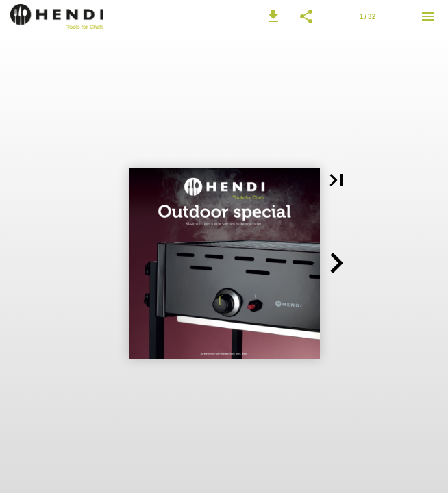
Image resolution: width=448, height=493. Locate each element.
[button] (273, 16)
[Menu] (428, 16)
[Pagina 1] (367, 16)
